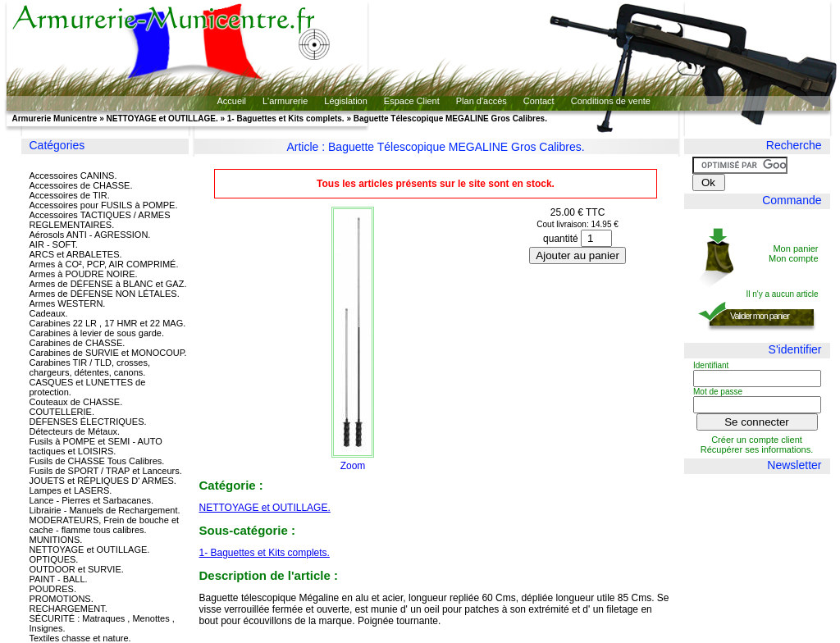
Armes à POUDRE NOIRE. (84, 274)
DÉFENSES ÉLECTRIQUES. (88, 422)
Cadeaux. (49, 313)
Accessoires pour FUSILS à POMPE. (104, 205)
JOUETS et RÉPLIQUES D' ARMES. (103, 481)
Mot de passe (718, 392)
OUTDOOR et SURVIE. (77, 569)
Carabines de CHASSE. (78, 343)
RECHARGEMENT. (68, 609)
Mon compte (794, 258)
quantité (561, 239)
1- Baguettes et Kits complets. (286, 119)
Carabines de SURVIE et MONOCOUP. (108, 353)
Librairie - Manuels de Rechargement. (105, 510)
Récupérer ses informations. (757, 449)
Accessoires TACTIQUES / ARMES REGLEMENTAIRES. (100, 220)
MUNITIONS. (56, 540)
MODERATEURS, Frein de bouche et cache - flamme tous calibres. (105, 525)
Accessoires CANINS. (73, 176)
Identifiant (711, 365)
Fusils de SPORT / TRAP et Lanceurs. (106, 471)
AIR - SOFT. (54, 244)
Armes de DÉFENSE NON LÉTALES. (105, 294)
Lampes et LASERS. (71, 490)
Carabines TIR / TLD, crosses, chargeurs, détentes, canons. (90, 367)
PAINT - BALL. (59, 579)
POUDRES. (53, 589)
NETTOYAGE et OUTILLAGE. (162, 119)
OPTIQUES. (54, 559)
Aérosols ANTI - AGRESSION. (90, 235)
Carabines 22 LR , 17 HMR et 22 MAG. (108, 323)
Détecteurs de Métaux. (75, 431)
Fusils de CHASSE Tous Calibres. (97, 461)
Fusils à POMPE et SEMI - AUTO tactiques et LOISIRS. (96, 446)
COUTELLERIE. (62, 412)
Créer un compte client (757, 440)
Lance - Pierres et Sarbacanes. (92, 500)
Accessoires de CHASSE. (81, 185)
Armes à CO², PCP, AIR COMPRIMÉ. (104, 264)
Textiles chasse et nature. (80, 638)
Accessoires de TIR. (70, 195)
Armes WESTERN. (68, 303)
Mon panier (795, 249)
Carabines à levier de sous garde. (97, 333)
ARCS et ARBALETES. (76, 254)
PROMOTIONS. (62, 599)
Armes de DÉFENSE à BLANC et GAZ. (108, 284)
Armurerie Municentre (55, 119)
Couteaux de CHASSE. (76, 402)
